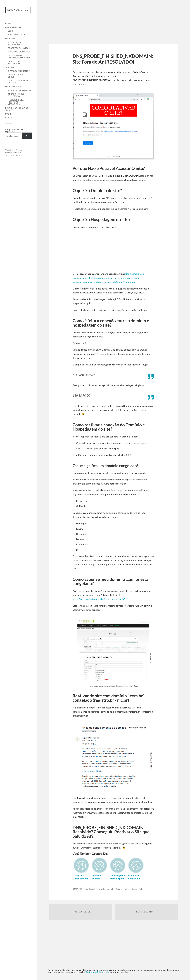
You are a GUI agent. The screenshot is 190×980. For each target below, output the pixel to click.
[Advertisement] (114, 25)
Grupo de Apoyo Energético (16, 95)
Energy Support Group (16, 76)
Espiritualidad (13, 87)
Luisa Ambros (18, 10)
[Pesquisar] (27, 136)
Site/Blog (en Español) (19, 90)
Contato (10, 118)
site (141, 889)
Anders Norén (18, 155)
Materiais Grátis (17, 35)
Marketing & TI (13, 27)
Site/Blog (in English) (19, 71)
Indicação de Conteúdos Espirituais (20, 57)
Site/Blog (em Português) (15, 43)
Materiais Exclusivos (19, 52)
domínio (121, 889)
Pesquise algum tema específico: (15, 130)
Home (8, 24)
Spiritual (10, 67)
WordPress (17, 153)
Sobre (8, 114)
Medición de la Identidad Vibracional (16, 102)
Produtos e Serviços (19, 48)
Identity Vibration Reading (18, 82)
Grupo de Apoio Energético (16, 62)
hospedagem (132, 889)
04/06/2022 (78, 889)
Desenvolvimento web (104, 889)
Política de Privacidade (97, 972)
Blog (10, 31)
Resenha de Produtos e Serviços (17, 109)
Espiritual (11, 39)
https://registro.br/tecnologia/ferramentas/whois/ (99, 599)
